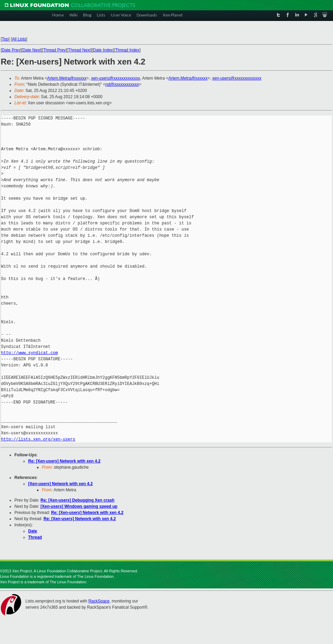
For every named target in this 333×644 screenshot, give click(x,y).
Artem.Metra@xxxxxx (67, 78)
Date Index (103, 50)
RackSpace (99, 601)
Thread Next (79, 50)
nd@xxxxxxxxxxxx (122, 84)
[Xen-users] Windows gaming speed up (79, 506)
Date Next (31, 50)
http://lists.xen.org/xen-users (38, 439)
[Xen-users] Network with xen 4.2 (60, 484)
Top (5, 39)
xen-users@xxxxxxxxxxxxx (116, 78)
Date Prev (11, 50)
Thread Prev (54, 50)
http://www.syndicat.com (30, 353)
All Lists (19, 39)
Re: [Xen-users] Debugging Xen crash (77, 500)
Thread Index (128, 50)
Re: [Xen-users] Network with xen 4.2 (64, 461)
